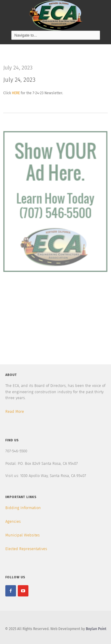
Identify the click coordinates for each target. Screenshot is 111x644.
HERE (16, 93)
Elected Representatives (26, 549)
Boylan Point (96, 629)
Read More (15, 411)
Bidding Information (23, 508)
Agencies (13, 521)
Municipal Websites (22, 535)
